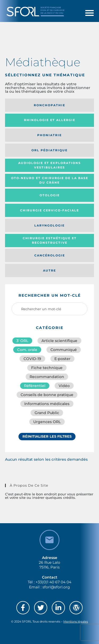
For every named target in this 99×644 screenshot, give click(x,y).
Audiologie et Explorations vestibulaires (49, 165)
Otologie (50, 195)
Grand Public (47, 413)
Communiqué (64, 350)
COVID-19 (32, 359)
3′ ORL (22, 341)
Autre (49, 270)
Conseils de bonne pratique (47, 395)
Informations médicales (47, 404)
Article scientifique (59, 341)
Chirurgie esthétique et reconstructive (50, 240)
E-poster (62, 359)
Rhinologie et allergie (50, 120)
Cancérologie (50, 255)
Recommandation (47, 377)
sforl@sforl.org (56, 587)
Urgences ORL (47, 422)
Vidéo (64, 386)
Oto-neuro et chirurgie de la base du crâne (50, 180)
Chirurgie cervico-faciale (49, 210)
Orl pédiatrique (49, 150)
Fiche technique (47, 368)
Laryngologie (49, 225)
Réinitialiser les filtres (47, 436)
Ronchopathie (49, 105)
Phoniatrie (49, 135)
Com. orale (27, 350)
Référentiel (35, 386)
